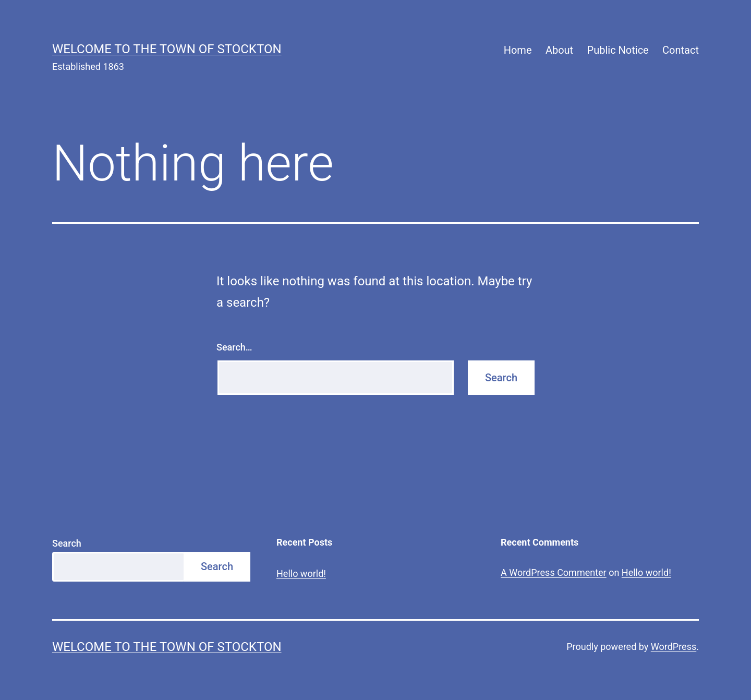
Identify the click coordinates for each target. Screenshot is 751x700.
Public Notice (618, 50)
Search (67, 543)
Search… (234, 347)
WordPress (674, 647)
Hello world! (301, 574)
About (559, 50)
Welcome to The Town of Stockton (167, 49)
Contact (681, 50)
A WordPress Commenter (554, 572)
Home (518, 50)
